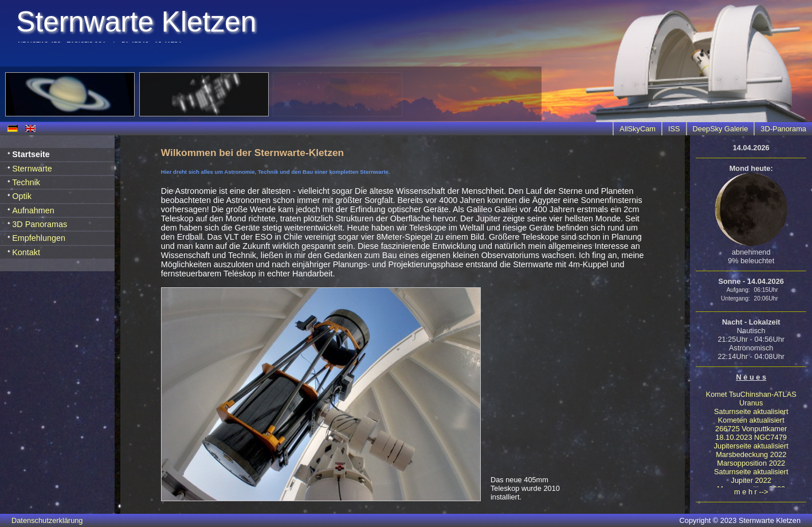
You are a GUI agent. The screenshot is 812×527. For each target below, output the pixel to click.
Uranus (751, 403)
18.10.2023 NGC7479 (751, 437)
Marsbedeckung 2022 (751, 454)
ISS (674, 129)
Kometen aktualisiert (751, 420)
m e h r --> (751, 492)
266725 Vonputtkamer (751, 429)
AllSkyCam (638, 129)
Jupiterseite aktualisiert (751, 446)
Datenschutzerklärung (47, 520)
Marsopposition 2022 (751, 463)
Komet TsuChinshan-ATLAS (751, 394)
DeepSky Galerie (721, 129)
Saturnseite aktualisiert (751, 411)
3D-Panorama (783, 129)
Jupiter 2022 (751, 480)
